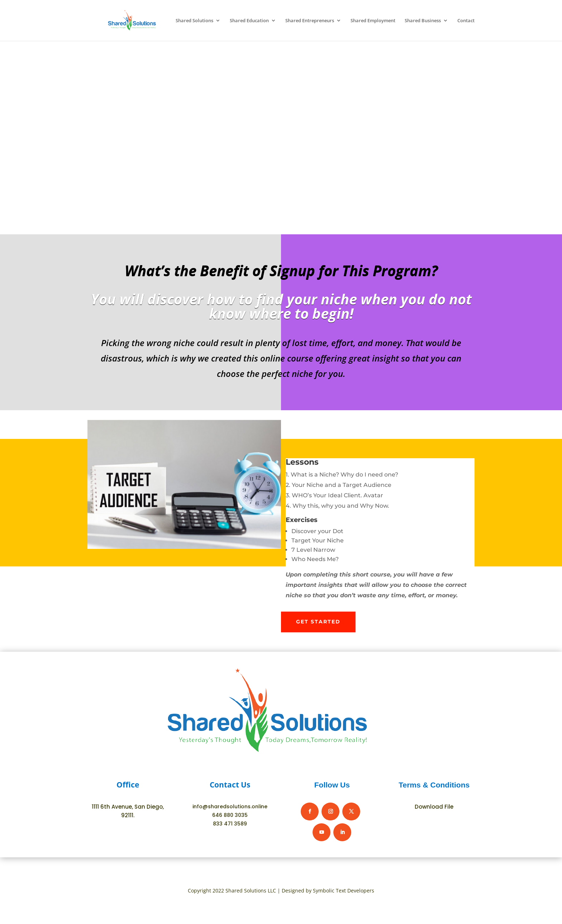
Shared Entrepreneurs (310, 21)
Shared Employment (373, 21)
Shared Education (249, 21)
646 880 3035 (230, 815)
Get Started (318, 622)
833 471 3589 (230, 824)
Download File (434, 807)
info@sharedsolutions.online (230, 806)
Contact (466, 21)
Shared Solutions (194, 21)
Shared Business (423, 21)
